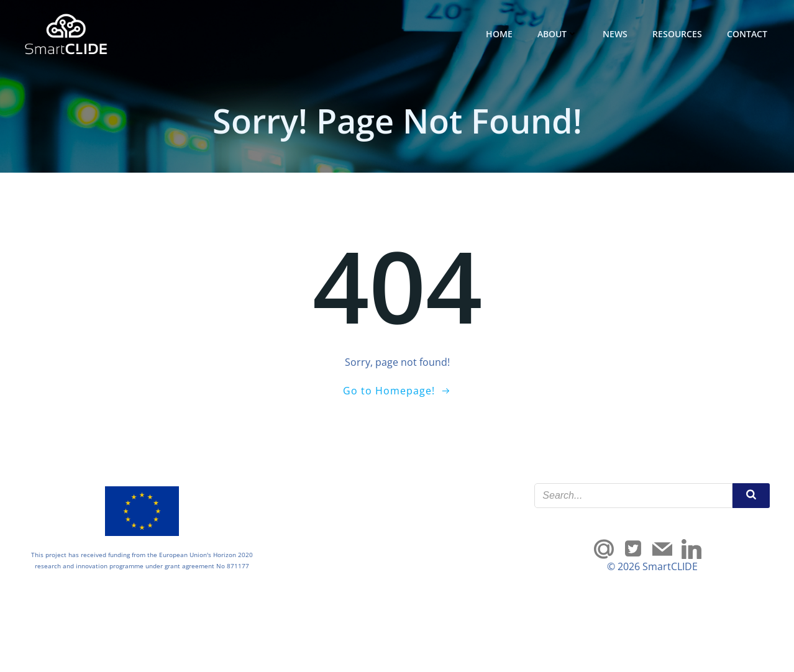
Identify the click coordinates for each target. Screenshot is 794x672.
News (615, 34)
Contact (747, 34)
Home (499, 34)
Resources (677, 34)
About (558, 34)
